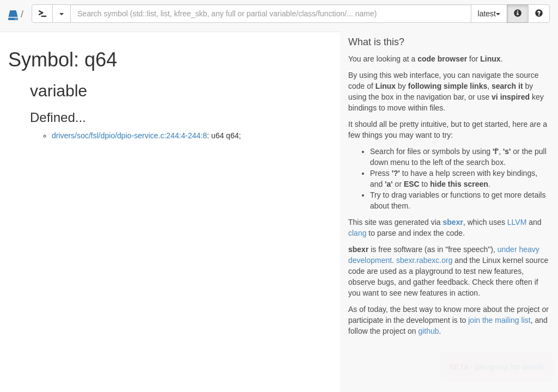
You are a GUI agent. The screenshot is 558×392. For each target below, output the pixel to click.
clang (357, 233)
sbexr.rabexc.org (424, 260)
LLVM (517, 222)
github (428, 331)
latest (489, 14)
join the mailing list (499, 320)
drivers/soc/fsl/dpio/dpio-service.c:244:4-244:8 (129, 136)
